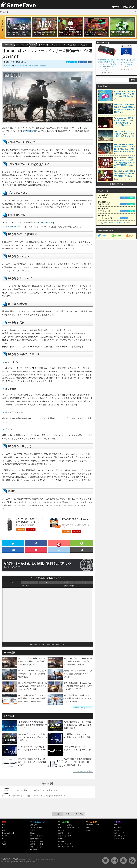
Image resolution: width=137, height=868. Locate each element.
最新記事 (34, 825)
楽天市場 (31, 529)
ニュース (124, 197)
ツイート (71, 62)
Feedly (116, 235)
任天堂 (33, 830)
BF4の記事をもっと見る (83, 708)
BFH (29, 131)
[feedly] (82, 543)
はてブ (83, 62)
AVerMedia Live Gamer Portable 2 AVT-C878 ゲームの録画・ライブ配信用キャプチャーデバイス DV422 (107, 64)
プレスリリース (120, 836)
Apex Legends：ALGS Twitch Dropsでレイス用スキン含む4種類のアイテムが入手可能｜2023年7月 (124, 163)
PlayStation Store (93, 825)
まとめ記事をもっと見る (83, 771)
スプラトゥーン (64, 833)
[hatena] (13, 550)
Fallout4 (61, 841)
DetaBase (128, 7)
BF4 (8, 66)
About (116, 825)
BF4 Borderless (13, 227)
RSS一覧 (117, 828)
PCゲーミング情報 (65, 825)
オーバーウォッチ (37, 836)
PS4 (17, 66)
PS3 (22, 66)
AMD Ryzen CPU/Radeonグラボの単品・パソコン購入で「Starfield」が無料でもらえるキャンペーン (124, 149)
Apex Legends (36, 839)
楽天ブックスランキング (56, 645)
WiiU (4, 844)
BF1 (33, 131)
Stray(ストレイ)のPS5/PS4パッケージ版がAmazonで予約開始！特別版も (124, 174)
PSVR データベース (66, 847)
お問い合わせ (119, 833)
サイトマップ (119, 839)
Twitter (102, 236)
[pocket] (36, 550)
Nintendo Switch (8, 833)
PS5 (30, 582)
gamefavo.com (16, 862)
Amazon (21, 529)
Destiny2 (61, 830)
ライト (68, 814)
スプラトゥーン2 (37, 844)
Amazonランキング (37, 645)
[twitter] (13, 543)
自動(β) (58, 814)
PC (26, 66)
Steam (33, 833)
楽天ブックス (70, 586)
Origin (88, 830)
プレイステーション (38, 828)
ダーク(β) (80, 814)
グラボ (84, 582)
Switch (66, 582)
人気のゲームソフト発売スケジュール (118, 223)
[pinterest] (59, 544)
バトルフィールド (37, 841)
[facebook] (36, 543)
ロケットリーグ (36, 847)
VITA (4, 841)
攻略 (131, 197)
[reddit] (59, 550)
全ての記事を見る (116, 184)
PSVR (5, 836)
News (115, 7)
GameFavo (10, 859)
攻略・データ (40, 66)
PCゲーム (34, 849)
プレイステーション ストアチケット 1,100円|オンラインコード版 (126, 62)
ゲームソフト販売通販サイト (69, 828)
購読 (129, 236)
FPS (31, 66)
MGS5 (61, 839)
